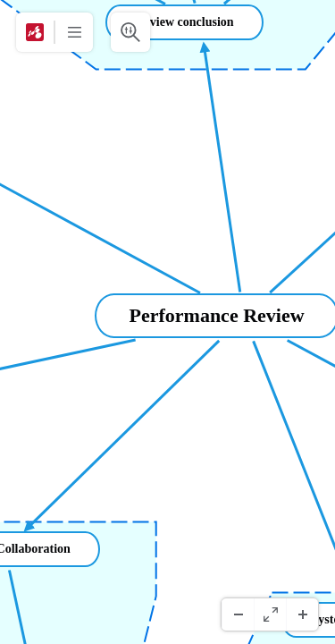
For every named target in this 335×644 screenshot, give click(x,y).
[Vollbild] (270, 614)
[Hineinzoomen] (302, 614)
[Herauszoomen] (238, 614)
